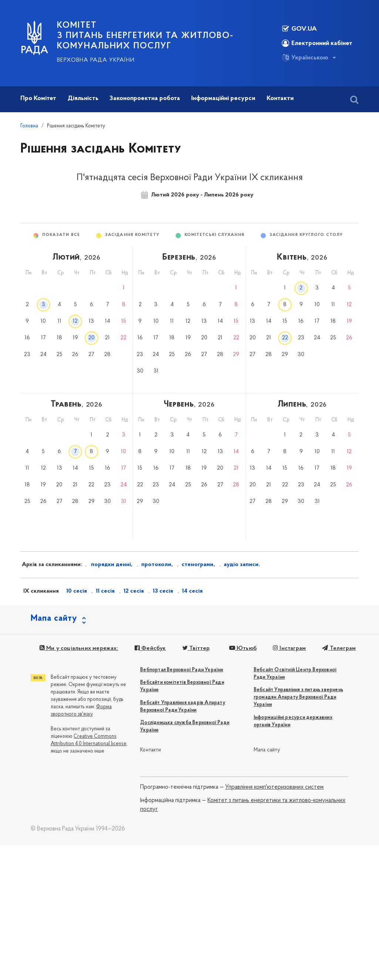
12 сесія (134, 591)
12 (75, 321)
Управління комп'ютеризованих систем (274, 787)
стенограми (197, 565)
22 (285, 338)
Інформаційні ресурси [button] (223, 98)
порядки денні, (111, 565)
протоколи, (157, 565)
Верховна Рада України (96, 60)
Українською (305, 58)
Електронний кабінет (317, 43)
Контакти (150, 750)
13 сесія (163, 591)
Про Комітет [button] (38, 98)
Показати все (61, 235)
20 (92, 338)
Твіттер (196, 648)
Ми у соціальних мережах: (79, 648)
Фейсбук (150, 648)
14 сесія (192, 591)
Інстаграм (289, 648)
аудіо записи (241, 565)
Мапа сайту (267, 750)
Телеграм (339, 648)
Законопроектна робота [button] (145, 98)
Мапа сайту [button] (54, 619)
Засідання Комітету (132, 235)
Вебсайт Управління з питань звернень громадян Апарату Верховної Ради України (298, 697)
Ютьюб (243, 648)
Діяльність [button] (83, 98)
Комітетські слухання (214, 235)
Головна (29, 126)
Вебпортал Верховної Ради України (182, 670)
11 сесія (105, 591)
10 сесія (77, 591)
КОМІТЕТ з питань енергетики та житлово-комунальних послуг (145, 36)
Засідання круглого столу (306, 235)
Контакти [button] (280, 98)
